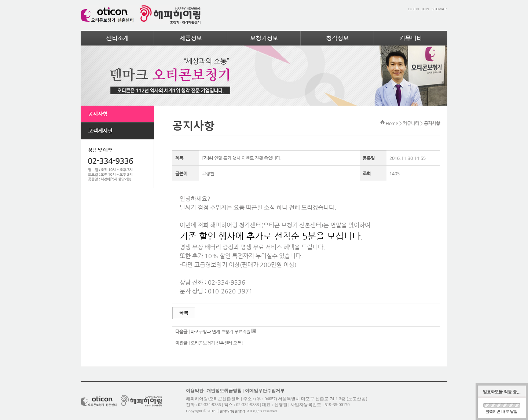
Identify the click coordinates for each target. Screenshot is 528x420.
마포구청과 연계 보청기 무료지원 (221, 332)
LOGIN (413, 9)
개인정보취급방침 (224, 391)
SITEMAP (439, 9)
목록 (184, 313)
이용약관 (195, 391)
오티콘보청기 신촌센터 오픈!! (218, 343)
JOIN (425, 9)
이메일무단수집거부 (265, 391)
